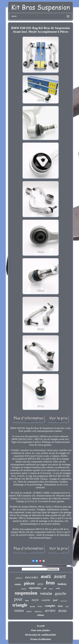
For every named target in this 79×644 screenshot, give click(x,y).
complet (50, 606)
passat (33, 606)
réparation (35, 588)
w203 (58, 588)
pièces (29, 583)
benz (27, 601)
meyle (35, 600)
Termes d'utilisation (41, 639)
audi (46, 577)
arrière (50, 611)
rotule (46, 594)
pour (18, 599)
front (40, 606)
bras (50, 583)
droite (63, 611)
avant (60, 576)
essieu (19, 610)
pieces (51, 589)
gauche (61, 593)
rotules (18, 584)
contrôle (46, 600)
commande (64, 601)
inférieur (38, 611)
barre (29, 611)
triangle (20, 605)
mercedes (31, 577)
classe (41, 615)
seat (67, 606)
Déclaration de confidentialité (41, 635)
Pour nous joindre (41, 630)
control (23, 589)
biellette (62, 584)
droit (60, 606)
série (40, 584)
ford (55, 600)
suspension (26, 593)
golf (45, 588)
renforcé (19, 578)
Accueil (41, 626)
